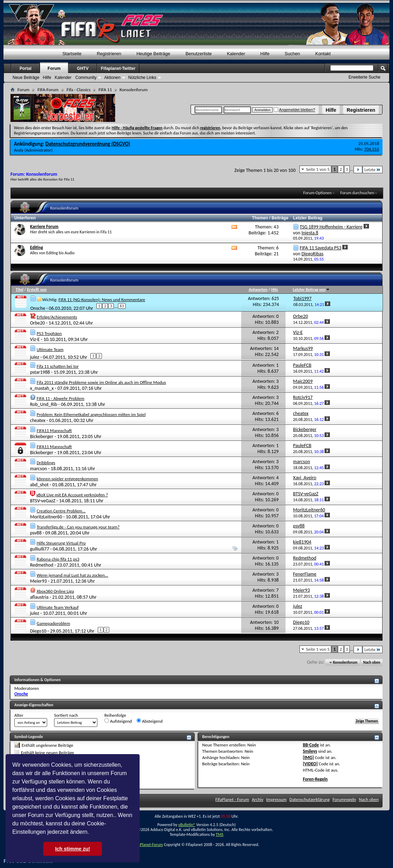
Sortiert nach (66, 715)
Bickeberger (42, 436)
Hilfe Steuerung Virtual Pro (61, 543)
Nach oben (372, 662)
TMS (220, 834)
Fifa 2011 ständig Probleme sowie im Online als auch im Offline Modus (101, 382)
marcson (39, 469)
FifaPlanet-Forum (148, 845)
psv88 (36, 533)
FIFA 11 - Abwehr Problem (61, 398)
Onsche (38, 308)
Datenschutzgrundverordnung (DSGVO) (88, 144)
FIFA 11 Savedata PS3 (321, 248)
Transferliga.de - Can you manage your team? (78, 527)
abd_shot (39, 485)
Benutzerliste (198, 54)
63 (122, 306)
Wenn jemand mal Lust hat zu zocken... (72, 575)
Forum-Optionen (317, 193)
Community (86, 78)
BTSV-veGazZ (43, 501)
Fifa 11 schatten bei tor (58, 366)
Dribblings (46, 463)
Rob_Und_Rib (44, 404)
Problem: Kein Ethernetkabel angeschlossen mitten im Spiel (91, 414)
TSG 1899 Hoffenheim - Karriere (331, 227)
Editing (36, 247)
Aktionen (112, 78)
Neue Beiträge (26, 78)
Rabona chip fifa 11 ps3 (58, 559)
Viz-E (35, 339)
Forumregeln (344, 799)
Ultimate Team (50, 349)
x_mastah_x (42, 388)
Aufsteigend (118, 721)
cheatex (38, 420)
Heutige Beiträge (153, 54)
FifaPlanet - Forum (232, 799)
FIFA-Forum (48, 90)
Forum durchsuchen (357, 193)
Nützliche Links (142, 78)
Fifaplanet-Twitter (118, 68)
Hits (275, 290)
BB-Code (311, 745)
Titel (20, 290)
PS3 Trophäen (49, 333)
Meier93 (38, 581)
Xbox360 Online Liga (55, 591)
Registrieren (361, 110)
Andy (19, 150)
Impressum (277, 799)
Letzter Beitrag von (311, 290)
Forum (54, 68)
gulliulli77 (40, 549)
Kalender (236, 54)
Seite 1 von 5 (318, 169)
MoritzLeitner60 (46, 517)
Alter (19, 715)
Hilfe (331, 110)
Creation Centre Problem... (61, 511)
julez (35, 357)
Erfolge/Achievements (57, 317)
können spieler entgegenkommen (67, 479)
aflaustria (39, 597)
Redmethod (42, 565)
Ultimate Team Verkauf (58, 607)
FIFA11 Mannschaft (54, 431)
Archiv (258, 799)
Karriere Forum (44, 227)
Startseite (72, 54)
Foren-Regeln (315, 779)
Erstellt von (37, 290)
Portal (25, 68)
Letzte (373, 170)
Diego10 (38, 631)
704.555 (372, 149)
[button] (91, 833)
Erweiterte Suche (365, 77)
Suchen (292, 54)
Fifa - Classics (79, 90)
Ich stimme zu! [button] (73, 849)
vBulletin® (187, 825)
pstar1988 (40, 372)
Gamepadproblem (53, 623)
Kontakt (323, 54)
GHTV (83, 68)
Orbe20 (38, 323)
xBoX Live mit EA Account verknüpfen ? (72, 495)
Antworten (258, 290)
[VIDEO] (310, 764)
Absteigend (150, 721)
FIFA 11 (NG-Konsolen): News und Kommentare (102, 300)
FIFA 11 (105, 90)
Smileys (310, 751)
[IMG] (309, 757)
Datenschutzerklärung (310, 799)
